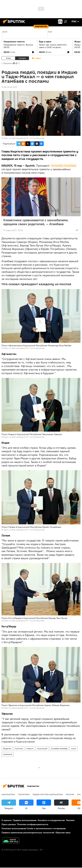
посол (74, 749)
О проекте (7, 820)
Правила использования (25, 820)
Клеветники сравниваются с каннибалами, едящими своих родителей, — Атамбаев (36, 222)
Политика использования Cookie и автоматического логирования (34, 828)
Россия (70, 794)
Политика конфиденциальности (33, 824)
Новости (30, 749)
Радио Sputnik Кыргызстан (48, 794)
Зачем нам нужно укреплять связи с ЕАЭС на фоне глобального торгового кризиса (55, 47)
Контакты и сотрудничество (51, 820)
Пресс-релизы (9, 824)
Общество (7, 749)
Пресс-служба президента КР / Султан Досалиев (24, 138)
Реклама (70, 820)
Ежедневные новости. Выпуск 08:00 (18, 46)
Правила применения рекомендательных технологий (28, 833)
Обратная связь (63, 833)
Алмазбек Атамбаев (64, 166)
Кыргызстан (42, 749)
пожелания (8, 754)
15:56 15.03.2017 (9, 87)
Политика (19, 749)
